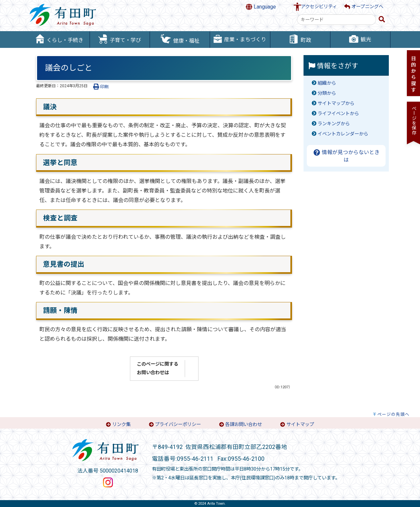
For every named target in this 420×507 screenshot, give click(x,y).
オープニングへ (364, 7)
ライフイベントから (338, 114)
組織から (327, 83)
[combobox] (336, 20)
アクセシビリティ (319, 7)
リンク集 (121, 425)
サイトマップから (336, 103)
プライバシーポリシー (178, 425)
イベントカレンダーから (343, 134)
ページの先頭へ (393, 414)
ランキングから (334, 124)
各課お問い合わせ (243, 425)
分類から (327, 93)
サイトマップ (300, 425)
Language (261, 7)
